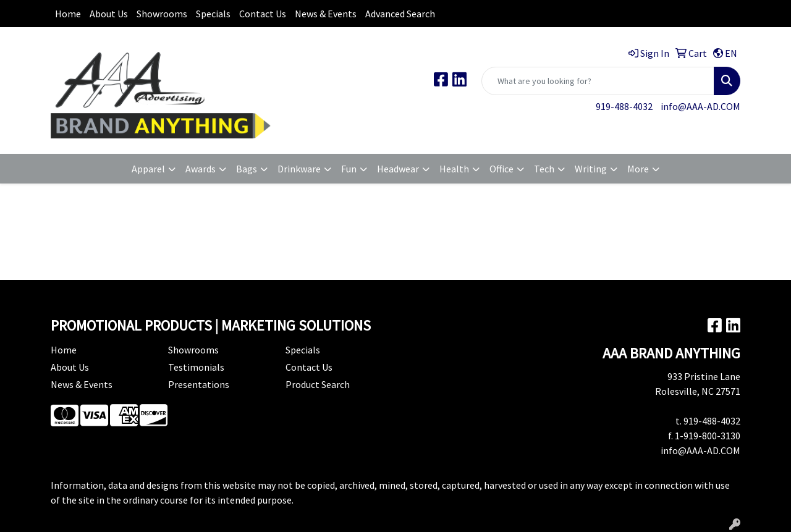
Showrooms (162, 14)
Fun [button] (349, 169)
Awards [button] (201, 169)
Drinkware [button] (299, 169)
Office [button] (501, 169)
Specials (213, 14)
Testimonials (196, 367)
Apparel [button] (148, 169)
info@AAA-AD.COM (700, 106)
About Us (109, 14)
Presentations (199, 384)
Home (68, 14)
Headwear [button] (398, 169)
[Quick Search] (598, 81)
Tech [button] (544, 169)
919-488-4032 (624, 106)
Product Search (318, 384)
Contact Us (263, 14)
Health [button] (454, 169)
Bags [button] (247, 169)
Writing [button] (591, 169)
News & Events (326, 14)
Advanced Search (400, 14)
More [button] (638, 169)
